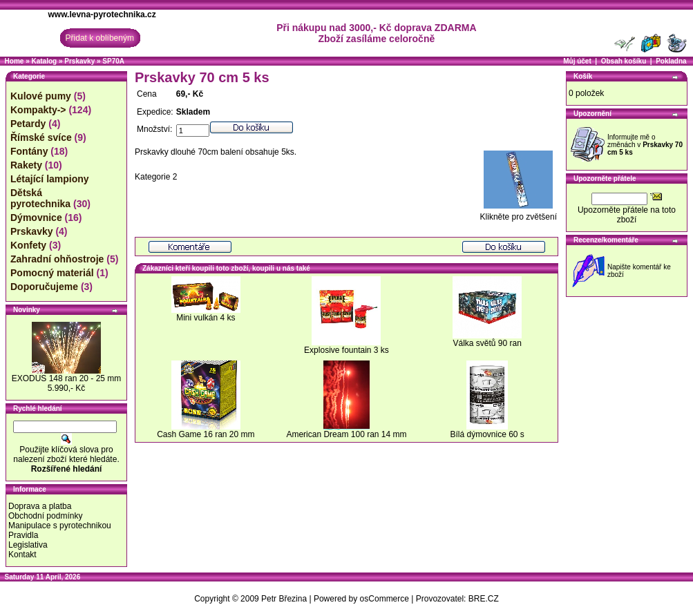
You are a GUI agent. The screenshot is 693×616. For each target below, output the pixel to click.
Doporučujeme (44, 287)
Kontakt (22, 555)
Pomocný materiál (52, 273)
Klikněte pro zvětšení (519, 213)
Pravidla (23, 535)
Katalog (44, 61)
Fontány (29, 151)
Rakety (26, 165)
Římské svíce (41, 137)
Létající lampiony (50, 179)
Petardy (28, 124)
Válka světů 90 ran (487, 343)
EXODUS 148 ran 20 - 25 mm (67, 378)
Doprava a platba (40, 506)
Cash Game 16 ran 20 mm (206, 434)
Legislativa (28, 545)
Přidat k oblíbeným (100, 38)
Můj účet (577, 61)
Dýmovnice (36, 218)
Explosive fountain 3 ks (346, 350)
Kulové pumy (41, 96)
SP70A (113, 61)
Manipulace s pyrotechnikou (60, 526)
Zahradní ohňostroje (57, 259)
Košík (583, 76)
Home (15, 61)
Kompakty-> (38, 110)
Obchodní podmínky (45, 516)
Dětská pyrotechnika (40, 198)
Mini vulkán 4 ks (206, 318)
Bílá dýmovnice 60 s (487, 434)
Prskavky (79, 61)
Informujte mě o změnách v (645, 145)
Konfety (28, 245)
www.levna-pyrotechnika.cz (102, 15)
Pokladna (671, 61)
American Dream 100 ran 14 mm (346, 434)
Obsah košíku (624, 61)
